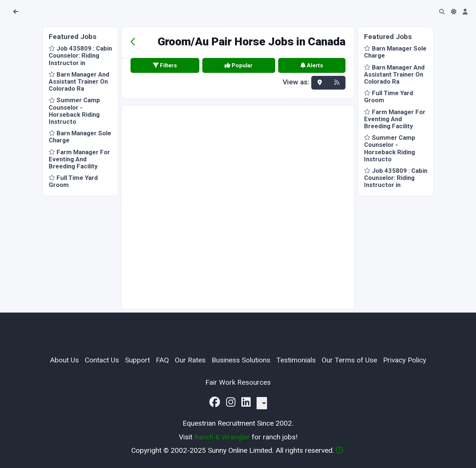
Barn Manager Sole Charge (80, 137)
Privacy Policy (405, 360)
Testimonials (296, 360)
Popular (239, 65)
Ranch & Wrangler (222, 437)
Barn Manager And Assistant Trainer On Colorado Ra (79, 81)
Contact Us (102, 360)
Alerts (312, 65)
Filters (165, 65)
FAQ (162, 360)
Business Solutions (241, 360)
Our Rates (190, 360)
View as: (296, 82)
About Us (64, 360)
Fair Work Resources (238, 382)
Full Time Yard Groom (73, 181)
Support (137, 360)
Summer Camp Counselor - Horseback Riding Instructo (74, 111)
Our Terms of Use (349, 360)
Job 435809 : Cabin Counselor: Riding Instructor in (80, 55)
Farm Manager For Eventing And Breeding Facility (79, 159)
